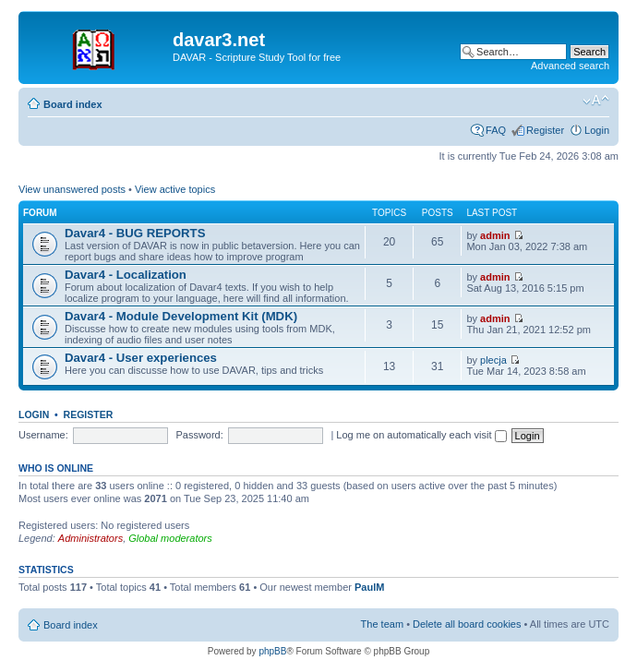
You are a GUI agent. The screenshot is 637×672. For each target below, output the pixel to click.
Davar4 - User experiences (141, 358)
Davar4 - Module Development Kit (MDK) (181, 316)
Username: (43, 435)
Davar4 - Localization (126, 275)
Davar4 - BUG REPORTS (135, 233)
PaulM (369, 587)
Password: (199, 435)
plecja (493, 360)
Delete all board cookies (467, 624)
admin (495, 235)
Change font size (596, 101)
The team (382, 624)
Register (545, 130)
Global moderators (170, 538)
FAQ (496, 130)
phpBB (272, 651)
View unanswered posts (72, 189)
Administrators (90, 538)
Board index (73, 104)
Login (597, 130)
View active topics (175, 189)
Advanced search (570, 66)
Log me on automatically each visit (421, 435)
